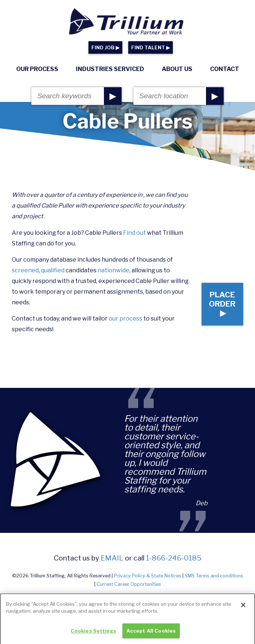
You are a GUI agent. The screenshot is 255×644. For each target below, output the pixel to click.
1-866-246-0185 (174, 558)
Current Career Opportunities (129, 584)
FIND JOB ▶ (105, 48)
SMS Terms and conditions (214, 576)
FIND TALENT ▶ (151, 48)
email (112, 558)
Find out (135, 233)
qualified (53, 270)
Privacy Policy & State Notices (148, 576)
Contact (225, 69)
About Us (177, 69)
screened (25, 270)
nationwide (113, 270)
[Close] (243, 609)
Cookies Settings (93, 634)
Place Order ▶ (222, 304)
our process (125, 319)
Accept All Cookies (151, 634)
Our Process (37, 69)
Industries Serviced (110, 69)
